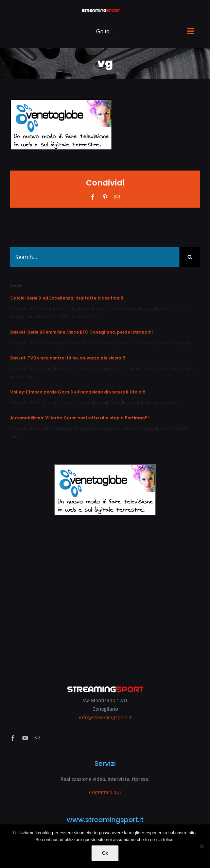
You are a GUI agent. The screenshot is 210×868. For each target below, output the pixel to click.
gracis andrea (78, 368)
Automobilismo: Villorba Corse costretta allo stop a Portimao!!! (80, 418)
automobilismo (57, 428)
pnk (167, 428)
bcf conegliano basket (64, 342)
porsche (181, 428)
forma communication (112, 428)
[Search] (190, 257)
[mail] (37, 738)
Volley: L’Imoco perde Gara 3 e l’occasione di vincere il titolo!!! (78, 392)
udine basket (23, 376)
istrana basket (102, 342)
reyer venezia (168, 342)
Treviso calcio (85, 316)
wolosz (171, 402)
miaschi (119, 368)
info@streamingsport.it (105, 717)
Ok (105, 853)
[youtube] (25, 738)
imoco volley (87, 402)
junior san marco (135, 342)
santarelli (140, 402)
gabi (68, 402)
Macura (101, 368)
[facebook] (13, 738)
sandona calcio (41, 316)
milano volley (115, 402)
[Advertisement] (105, 596)
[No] (202, 846)
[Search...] (95, 257)
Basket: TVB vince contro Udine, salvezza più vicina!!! (68, 358)
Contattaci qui (105, 792)
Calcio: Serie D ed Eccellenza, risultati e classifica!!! (67, 298)
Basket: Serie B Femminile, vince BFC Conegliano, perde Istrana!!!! (82, 332)
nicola (134, 368)
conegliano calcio (83, 308)
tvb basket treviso (173, 368)
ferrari (81, 428)
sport (64, 316)
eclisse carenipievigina (124, 308)
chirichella (52, 402)
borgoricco (53, 308)
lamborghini (148, 428)
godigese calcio (163, 308)
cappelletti (52, 368)
